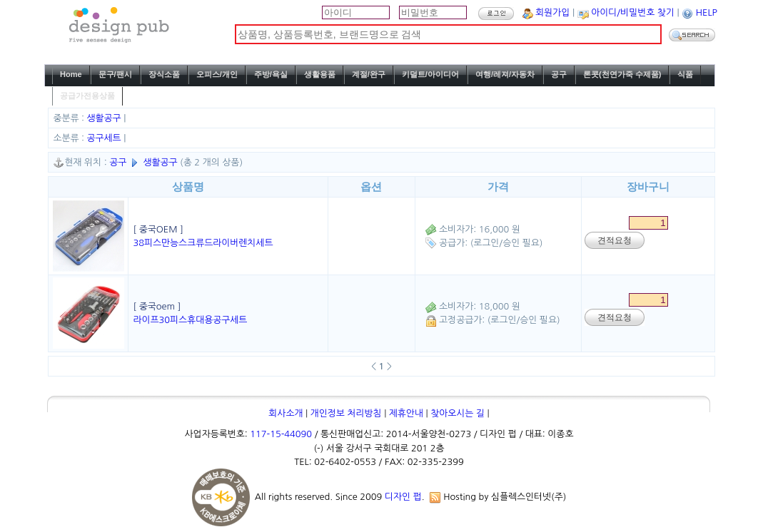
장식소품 (164, 74)
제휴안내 (406, 413)
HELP (707, 12)
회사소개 (285, 413)
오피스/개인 (217, 74)
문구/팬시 (115, 74)
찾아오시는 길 (458, 413)
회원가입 (552, 12)
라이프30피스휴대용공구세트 (190, 320)
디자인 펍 (403, 497)
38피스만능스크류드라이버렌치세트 (203, 243)
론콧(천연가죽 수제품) (622, 74)
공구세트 (106, 138)
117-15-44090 (281, 434)
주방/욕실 (271, 74)
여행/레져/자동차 (505, 74)
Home (71, 74)
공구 (559, 74)
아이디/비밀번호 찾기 (633, 12)
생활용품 (320, 74)
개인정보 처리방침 (346, 413)
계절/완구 (369, 74)
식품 (685, 74)
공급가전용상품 (87, 96)
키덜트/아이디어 (430, 74)
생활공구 (106, 118)
